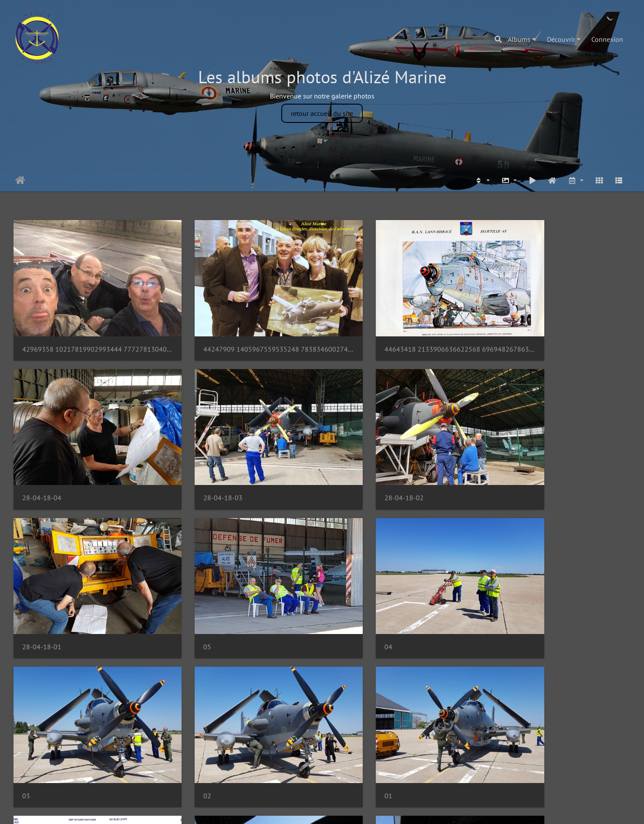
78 (392, 776)
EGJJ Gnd (35, 731)
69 (320, 776)
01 (499, 598)
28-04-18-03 (42, 465)
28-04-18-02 (199, 465)
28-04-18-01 (357, 465)
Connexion (607, 39)
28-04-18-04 (514, 333)
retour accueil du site (322, 113)
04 (26, 598)
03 (184, 598)
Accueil (20, 180)
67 (283, 776)
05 (499, 465)
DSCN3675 (196, 731)
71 (357, 776)
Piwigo (342, 809)
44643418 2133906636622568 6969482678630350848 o (401, 333)
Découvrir (561, 39)
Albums (519, 39)
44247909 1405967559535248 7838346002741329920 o (243, 333)
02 (341, 598)
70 (339, 776)
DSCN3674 (354, 731)
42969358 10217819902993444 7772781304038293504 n (86, 333)
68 (301, 776)
